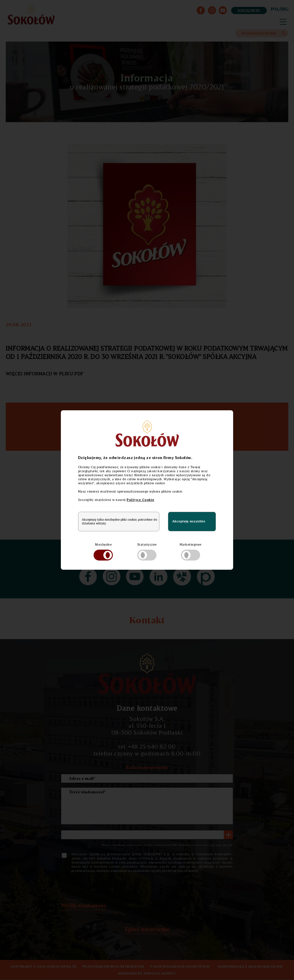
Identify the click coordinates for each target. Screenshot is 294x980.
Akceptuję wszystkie (189, 521)
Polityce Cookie (140, 500)
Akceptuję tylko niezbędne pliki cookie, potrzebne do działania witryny (119, 521)
